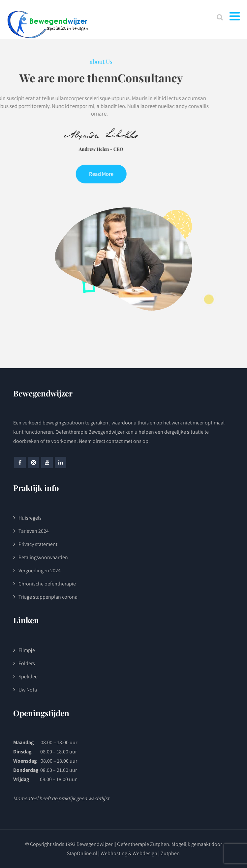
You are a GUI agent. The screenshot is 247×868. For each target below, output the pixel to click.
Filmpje (27, 650)
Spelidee (28, 677)
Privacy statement (38, 544)
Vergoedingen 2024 (40, 570)
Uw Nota (28, 690)
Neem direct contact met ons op (114, 441)
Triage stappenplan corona (48, 597)
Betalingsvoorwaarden (43, 557)
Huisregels (30, 518)
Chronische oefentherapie (47, 584)
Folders (27, 663)
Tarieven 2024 (34, 531)
